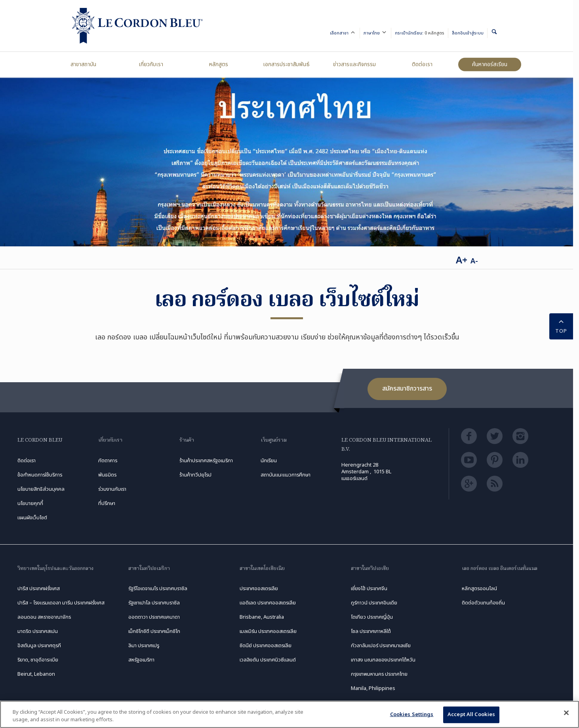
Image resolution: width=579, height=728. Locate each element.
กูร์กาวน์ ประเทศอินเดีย (374, 603)
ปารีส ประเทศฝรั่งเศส (39, 589)
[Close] (566, 713)
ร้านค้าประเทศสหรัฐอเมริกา (206, 461)
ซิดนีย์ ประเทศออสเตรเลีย (266, 646)
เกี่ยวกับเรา (151, 64)
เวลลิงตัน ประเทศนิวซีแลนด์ (268, 660)
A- (474, 261)
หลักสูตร (219, 64)
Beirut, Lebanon (36, 674)
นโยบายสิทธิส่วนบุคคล (41, 489)
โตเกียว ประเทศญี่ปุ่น (372, 617)
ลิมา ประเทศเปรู (144, 646)
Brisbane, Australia (262, 617)
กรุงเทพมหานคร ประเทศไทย (379, 674)
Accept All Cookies (471, 715)
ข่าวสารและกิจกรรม (354, 64)
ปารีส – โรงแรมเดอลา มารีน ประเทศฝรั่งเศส (61, 603)
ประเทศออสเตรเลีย (259, 589)
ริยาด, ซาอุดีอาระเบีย (38, 660)
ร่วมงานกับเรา (112, 489)
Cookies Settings (412, 715)
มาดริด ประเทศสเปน (38, 631)
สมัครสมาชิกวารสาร (407, 389)
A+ (462, 261)
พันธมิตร (107, 475)
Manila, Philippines (373, 688)
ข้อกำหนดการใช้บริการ (40, 475)
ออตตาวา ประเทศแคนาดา (154, 617)
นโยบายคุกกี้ (30, 503)
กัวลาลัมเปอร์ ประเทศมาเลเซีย (381, 646)
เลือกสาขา (343, 33)
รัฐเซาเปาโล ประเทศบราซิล (154, 603)
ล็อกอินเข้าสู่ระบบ (468, 33)
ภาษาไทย (375, 33)
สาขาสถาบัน (83, 64)
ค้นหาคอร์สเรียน (490, 64)
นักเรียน (269, 461)
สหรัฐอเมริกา (141, 660)
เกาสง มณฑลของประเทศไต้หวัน (383, 660)
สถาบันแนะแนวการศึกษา (286, 475)
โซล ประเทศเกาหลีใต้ (371, 631)
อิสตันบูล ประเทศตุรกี (39, 646)
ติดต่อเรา (422, 64)
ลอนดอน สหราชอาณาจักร (44, 617)
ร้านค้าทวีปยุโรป (195, 475)
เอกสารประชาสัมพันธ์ (286, 64)
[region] (289, 714)
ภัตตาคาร (108, 461)
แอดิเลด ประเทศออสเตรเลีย (268, 603)
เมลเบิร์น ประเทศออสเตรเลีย (268, 631)
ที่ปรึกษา (107, 503)
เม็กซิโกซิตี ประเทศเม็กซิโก (154, 631)
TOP (561, 326)
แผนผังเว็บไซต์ (32, 518)
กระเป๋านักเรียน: (420, 33)
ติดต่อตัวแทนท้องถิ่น (483, 603)
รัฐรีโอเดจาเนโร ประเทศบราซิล (158, 589)
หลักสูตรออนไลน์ (479, 589)
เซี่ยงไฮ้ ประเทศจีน (369, 589)
